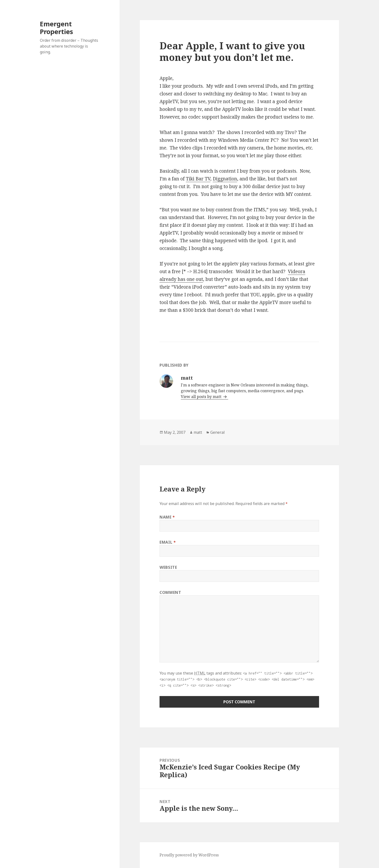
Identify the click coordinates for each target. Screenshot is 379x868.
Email (168, 542)
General (218, 432)
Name (167, 517)
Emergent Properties (56, 28)
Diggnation (225, 179)
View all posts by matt (202, 397)
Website (168, 567)
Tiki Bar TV (198, 179)
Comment (170, 592)
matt (198, 432)
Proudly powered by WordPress (189, 855)
